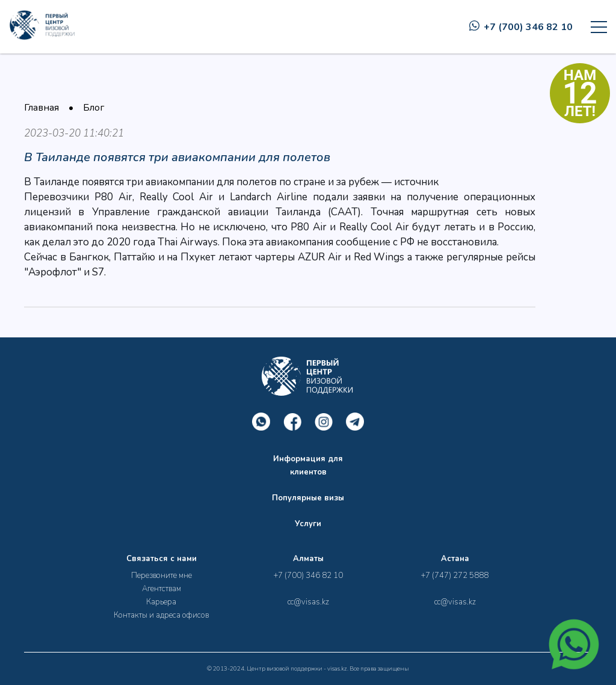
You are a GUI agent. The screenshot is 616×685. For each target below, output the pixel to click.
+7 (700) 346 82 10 (521, 27)
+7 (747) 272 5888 (455, 576)
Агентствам (162, 589)
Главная (42, 108)
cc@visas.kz (308, 602)
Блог (94, 108)
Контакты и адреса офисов (161, 615)
